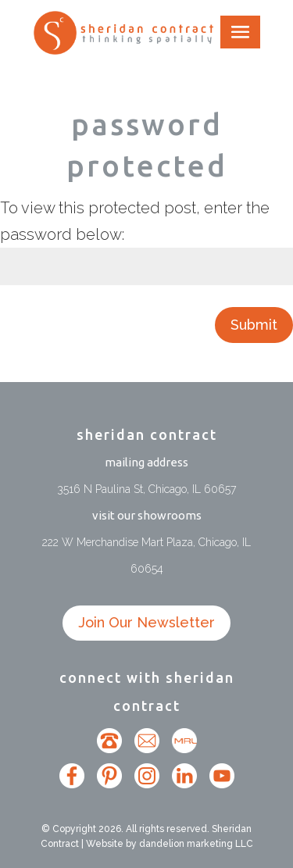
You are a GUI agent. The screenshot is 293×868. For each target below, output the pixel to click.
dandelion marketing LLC (196, 844)
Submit (254, 325)
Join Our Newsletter (146, 622)
